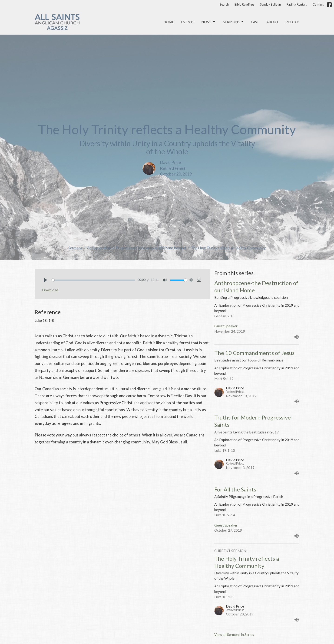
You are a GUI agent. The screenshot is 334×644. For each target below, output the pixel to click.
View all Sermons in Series (234, 634)
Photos (293, 22)
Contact (318, 4)
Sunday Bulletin (270, 4)
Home (169, 22)
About (272, 22)
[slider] (93, 280)
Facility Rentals (297, 4)
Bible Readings (244, 4)
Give (255, 22)
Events (188, 22)
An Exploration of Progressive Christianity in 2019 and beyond (137, 248)
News (209, 22)
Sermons (234, 22)
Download (50, 290)
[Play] (45, 280)
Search (224, 4)
